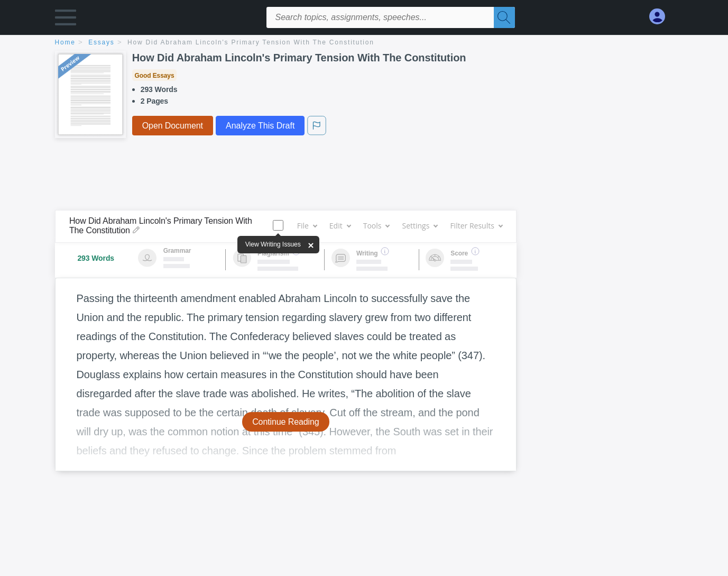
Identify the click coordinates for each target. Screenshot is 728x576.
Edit (340, 226)
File (307, 226)
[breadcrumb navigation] (364, 43)
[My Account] (661, 17)
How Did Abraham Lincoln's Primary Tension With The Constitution (251, 42)
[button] (66, 20)
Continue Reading (286, 422)
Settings (420, 226)
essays (101, 42)
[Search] (504, 17)
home (65, 42)
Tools (376, 226)
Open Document (173, 126)
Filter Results (476, 226)
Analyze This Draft (260, 126)
